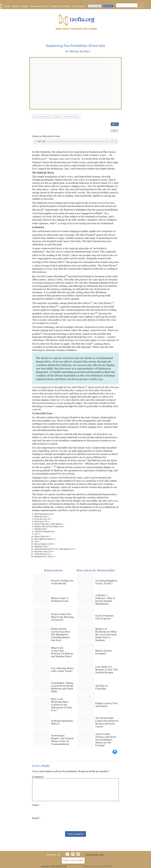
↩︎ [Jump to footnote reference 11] (55, 539)
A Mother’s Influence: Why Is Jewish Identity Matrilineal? (105, 599)
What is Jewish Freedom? (103, 652)
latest (57, 117)
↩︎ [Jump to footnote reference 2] (48, 516)
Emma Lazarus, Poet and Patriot (107, 705)
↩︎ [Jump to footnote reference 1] (54, 514)
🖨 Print (115, 124)
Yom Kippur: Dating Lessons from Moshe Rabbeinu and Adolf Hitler (62, 687)
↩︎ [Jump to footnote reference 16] (53, 551)
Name (36, 805)
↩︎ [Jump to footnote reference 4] (49, 521)
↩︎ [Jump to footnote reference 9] (40, 534)
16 (92, 343)
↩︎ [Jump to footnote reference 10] (49, 536)
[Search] (141, 5)
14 (96, 313)
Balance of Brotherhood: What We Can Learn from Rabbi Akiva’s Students (106, 634)
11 (91, 302)
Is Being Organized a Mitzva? (62, 722)
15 (41, 333)
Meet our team (73, 860)
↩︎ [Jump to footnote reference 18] (55, 556)
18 (55, 466)
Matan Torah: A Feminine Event (60, 599)
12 (113, 302)
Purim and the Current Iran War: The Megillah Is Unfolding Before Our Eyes (61, 634)
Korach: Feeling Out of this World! (62, 582)
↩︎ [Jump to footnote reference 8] (54, 531)
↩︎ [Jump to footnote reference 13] (54, 544)
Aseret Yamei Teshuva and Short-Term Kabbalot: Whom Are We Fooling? (106, 740)
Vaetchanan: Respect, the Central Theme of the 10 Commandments (62, 740)
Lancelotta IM (106, 866)
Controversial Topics (42, 117)
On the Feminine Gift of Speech (105, 617)
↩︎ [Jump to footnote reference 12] (40, 541)
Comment (38, 777)
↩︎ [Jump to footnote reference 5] (63, 524)
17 (86, 386)
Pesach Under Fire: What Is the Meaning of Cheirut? (62, 617)
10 (66, 276)
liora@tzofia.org (95, 855)
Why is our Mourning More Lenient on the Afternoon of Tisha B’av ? (61, 705)
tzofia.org (61, 866)
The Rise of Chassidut (101, 687)
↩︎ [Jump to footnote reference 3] (51, 519)
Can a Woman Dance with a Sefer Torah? (62, 670)
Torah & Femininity (71, 117)
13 (57, 306)
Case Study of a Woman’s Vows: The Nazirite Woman (107, 669)
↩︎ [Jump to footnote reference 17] (51, 554)
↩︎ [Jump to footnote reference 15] (75, 549)
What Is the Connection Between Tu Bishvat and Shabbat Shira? (62, 652)
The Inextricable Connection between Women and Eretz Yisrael (107, 722)
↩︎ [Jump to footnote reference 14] (48, 546)
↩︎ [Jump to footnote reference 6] (63, 526)
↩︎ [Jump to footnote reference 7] (47, 529)
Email (36, 818)
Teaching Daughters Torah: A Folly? (106, 582)
